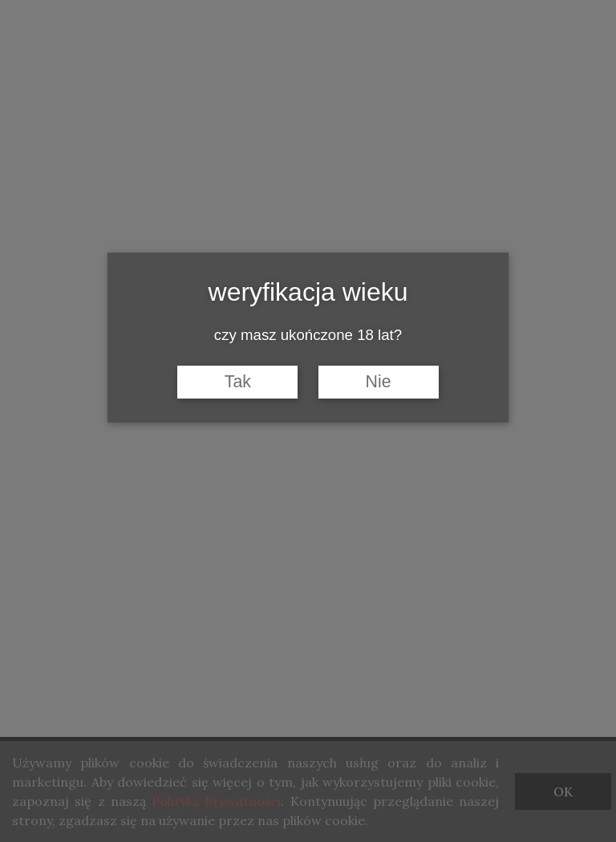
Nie (379, 382)
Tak (238, 382)
